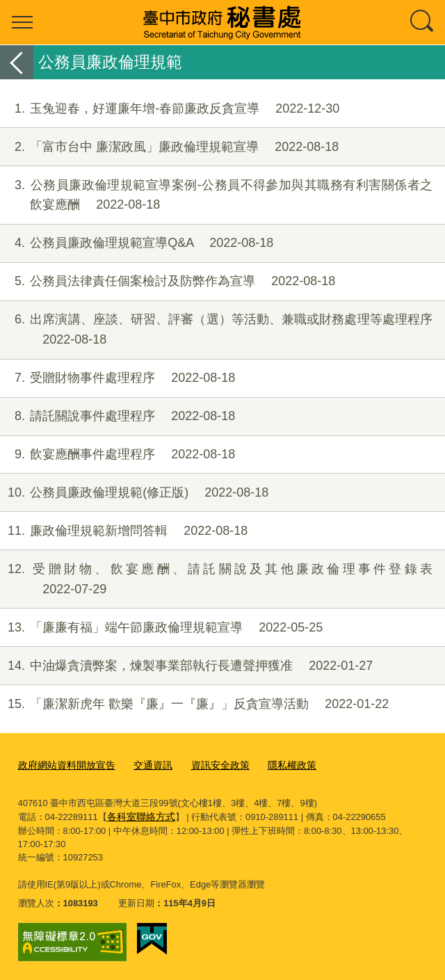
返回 (17, 62)
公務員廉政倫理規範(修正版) (134, 493)
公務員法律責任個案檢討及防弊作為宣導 (168, 281)
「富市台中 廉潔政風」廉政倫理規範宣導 (169, 147)
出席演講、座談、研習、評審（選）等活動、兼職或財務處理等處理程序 (216, 330)
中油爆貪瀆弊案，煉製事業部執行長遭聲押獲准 (186, 666)
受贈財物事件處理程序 (118, 378)
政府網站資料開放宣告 (63, 765)
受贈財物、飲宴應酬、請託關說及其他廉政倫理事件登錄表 (216, 579)
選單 (22, 22)
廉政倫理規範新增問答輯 (124, 531)
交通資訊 (145, 765)
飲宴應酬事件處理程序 (118, 455)
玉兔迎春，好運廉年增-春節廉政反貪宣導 (170, 109)
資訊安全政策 (209, 765)
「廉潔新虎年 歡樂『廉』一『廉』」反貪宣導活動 (194, 704)
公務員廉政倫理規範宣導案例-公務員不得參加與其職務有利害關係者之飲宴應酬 (216, 195)
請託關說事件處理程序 (118, 416)
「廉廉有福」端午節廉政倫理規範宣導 (161, 628)
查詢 (423, 22)
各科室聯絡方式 (139, 815)
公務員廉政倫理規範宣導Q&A (137, 243)
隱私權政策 (276, 765)
